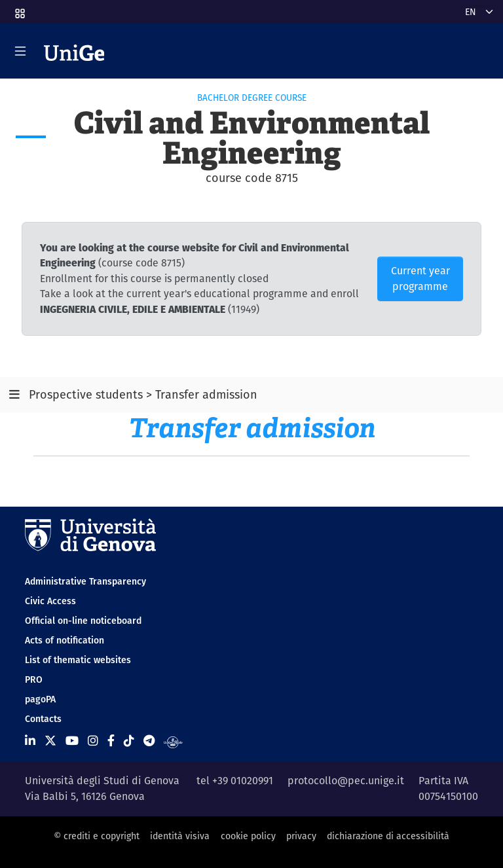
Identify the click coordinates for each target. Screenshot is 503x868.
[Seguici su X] (50, 741)
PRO (34, 679)
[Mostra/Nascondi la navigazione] (20, 51)
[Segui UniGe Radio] (173, 741)
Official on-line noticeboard (83, 621)
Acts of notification (65, 640)
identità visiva (180, 836)
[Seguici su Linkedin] (30, 741)
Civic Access (50, 601)
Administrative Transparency (85, 581)
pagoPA (40, 699)
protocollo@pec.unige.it (346, 781)
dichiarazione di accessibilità (388, 836)
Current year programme (420, 279)
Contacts (43, 719)
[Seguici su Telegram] (149, 741)
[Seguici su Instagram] (93, 741)
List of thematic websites (78, 660)
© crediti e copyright (97, 836)
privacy (301, 836)
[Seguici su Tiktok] (129, 741)
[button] (19, 9)
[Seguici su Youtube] (72, 741)
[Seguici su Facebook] (111, 741)
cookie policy (248, 836)
